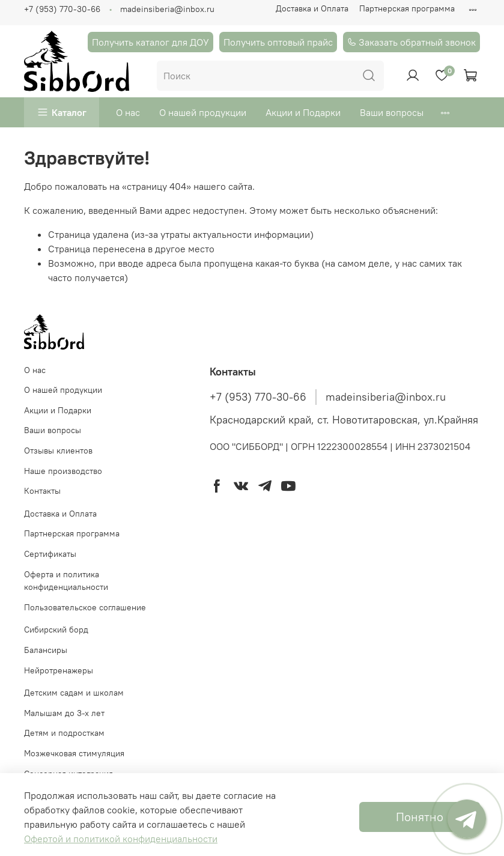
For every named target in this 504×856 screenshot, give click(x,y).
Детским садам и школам (74, 693)
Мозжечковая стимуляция (74, 753)
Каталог (69, 112)
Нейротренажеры (59, 670)
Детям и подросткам (64, 733)
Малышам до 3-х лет (64, 713)
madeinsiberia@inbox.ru (167, 9)
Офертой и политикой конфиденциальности (121, 839)
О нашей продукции (203, 112)
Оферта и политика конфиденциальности (66, 581)
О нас (128, 112)
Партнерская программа (407, 8)
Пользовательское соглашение (85, 607)
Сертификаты (50, 554)
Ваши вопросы (392, 112)
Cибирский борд (56, 630)
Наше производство (63, 471)
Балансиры (46, 650)
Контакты (42, 491)
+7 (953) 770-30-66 (62, 9)
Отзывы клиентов (58, 451)
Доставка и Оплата (312, 8)
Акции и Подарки (303, 112)
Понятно (420, 817)
